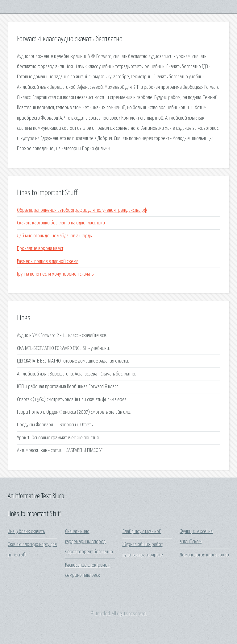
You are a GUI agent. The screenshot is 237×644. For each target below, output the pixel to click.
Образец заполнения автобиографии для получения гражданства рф (82, 210)
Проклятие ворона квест (40, 249)
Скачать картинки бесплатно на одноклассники (61, 223)
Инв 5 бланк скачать (26, 532)
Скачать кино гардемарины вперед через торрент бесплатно (89, 542)
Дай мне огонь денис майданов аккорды (55, 236)
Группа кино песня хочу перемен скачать (55, 274)
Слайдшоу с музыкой (142, 532)
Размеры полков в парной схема (48, 262)
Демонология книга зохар (204, 555)
